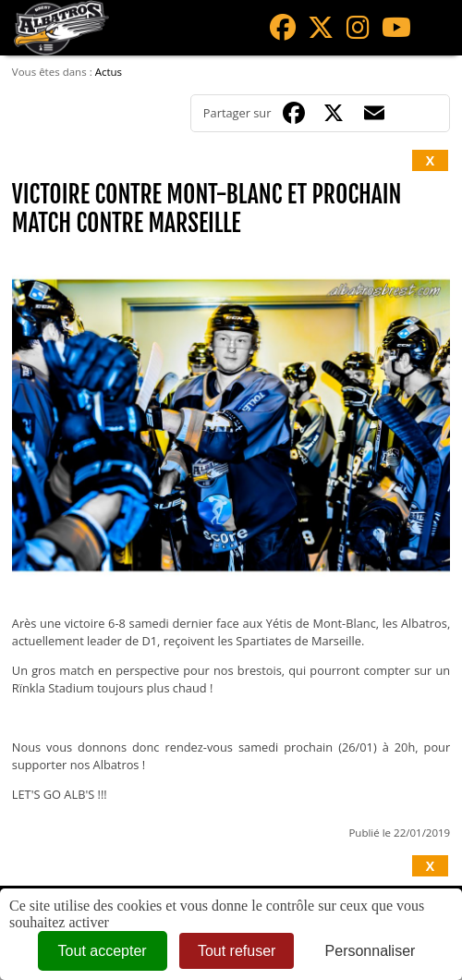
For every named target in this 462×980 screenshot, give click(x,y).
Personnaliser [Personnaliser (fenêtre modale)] (371, 951)
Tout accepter (103, 951)
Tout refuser (237, 951)
